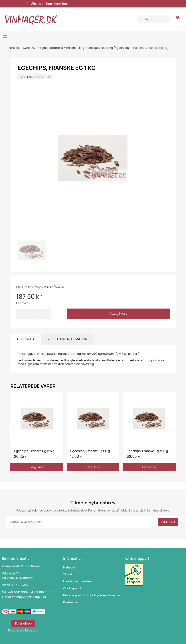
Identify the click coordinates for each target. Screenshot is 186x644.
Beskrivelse (26, 339)
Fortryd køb (23, 623)
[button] (118, 314)
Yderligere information (67, 339)
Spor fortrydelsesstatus (23, 630)
